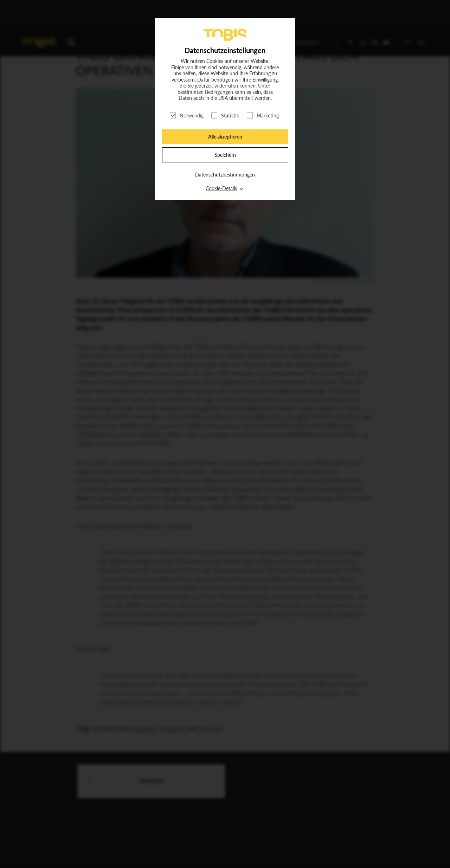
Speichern (225, 155)
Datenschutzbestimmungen (225, 175)
